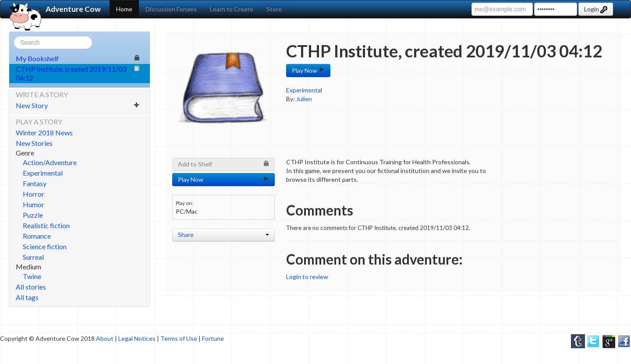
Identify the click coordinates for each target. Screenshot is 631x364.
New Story (78, 105)
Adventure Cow (55, 9)
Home (124, 9)
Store (274, 9)
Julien (304, 99)
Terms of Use (179, 338)
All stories (31, 287)
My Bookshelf (78, 58)
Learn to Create (232, 9)
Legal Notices (137, 338)
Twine (32, 276)
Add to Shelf (223, 164)
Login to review (307, 277)
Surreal (33, 257)
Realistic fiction (46, 225)
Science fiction (45, 246)
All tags (27, 297)
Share (223, 235)
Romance (37, 236)
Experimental (43, 173)
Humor (34, 204)
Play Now (308, 70)
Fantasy (35, 183)
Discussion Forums (171, 9)
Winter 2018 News (44, 133)
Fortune (213, 338)
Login (596, 9)
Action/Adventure (50, 162)
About (105, 338)
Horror (34, 194)
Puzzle (33, 215)
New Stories (34, 143)
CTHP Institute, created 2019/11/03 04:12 (78, 73)
